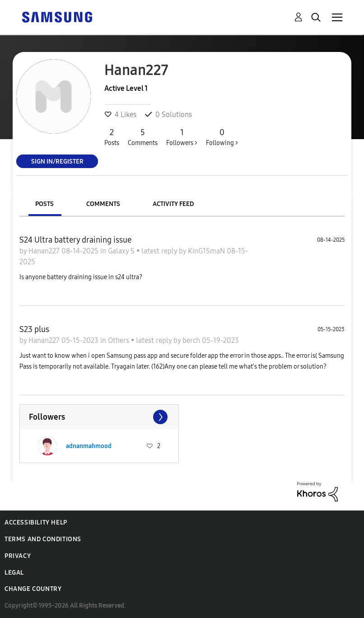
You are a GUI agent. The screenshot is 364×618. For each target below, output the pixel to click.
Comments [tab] (103, 204)
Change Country (33, 589)
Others (119, 340)
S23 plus (34, 329)
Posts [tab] (44, 204)
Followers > (182, 137)
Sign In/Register (57, 161)
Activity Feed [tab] (173, 204)
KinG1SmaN (207, 251)
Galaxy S (122, 251)
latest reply (160, 251)
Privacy (18, 556)
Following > (222, 137)
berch (192, 340)
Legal (14, 573)
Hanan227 (45, 251)
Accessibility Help (36, 522)
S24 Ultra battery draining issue (75, 240)
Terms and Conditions (43, 539)
